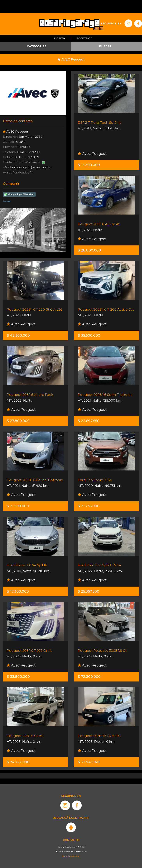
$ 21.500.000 (18, 506)
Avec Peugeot (92, 154)
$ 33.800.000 (18, 677)
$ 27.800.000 (18, 421)
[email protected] (71, 856)
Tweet (7, 201)
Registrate (85, 38)
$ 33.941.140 (89, 762)
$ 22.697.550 (89, 421)
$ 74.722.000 (18, 762)
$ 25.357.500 (89, 591)
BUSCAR (105, 46)
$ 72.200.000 (89, 677)
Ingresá (60, 38)
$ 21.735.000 (89, 506)
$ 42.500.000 (18, 335)
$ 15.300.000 (89, 165)
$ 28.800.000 (89, 250)
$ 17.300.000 (18, 591)
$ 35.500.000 (89, 335)
